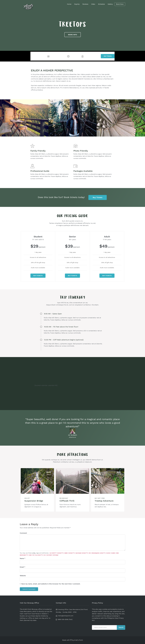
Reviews (85, 4)
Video (93, 4)
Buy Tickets (98, 197)
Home (69, 4)
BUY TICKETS (38, 276)
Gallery (110, 4)
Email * (22, 567)
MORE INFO (73, 35)
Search (121, 627)
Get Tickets (108, 56)
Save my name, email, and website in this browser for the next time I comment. (51, 584)
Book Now (120, 4)
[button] (2, 118)
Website (23, 576)
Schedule (101, 4)
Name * (23, 558)
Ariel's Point (79, 640)
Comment (23, 533)
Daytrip (77, 4)
